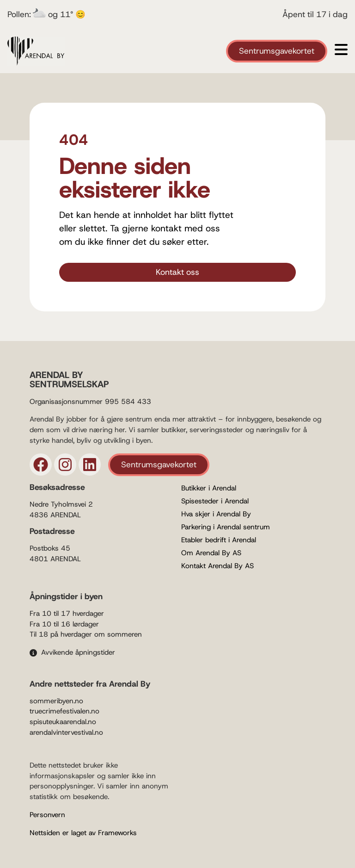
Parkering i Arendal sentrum (226, 527)
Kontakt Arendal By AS (217, 566)
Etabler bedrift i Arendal (219, 540)
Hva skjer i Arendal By (216, 514)
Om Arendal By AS (211, 553)
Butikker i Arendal (209, 488)
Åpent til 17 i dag (315, 14)
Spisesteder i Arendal (215, 501)
